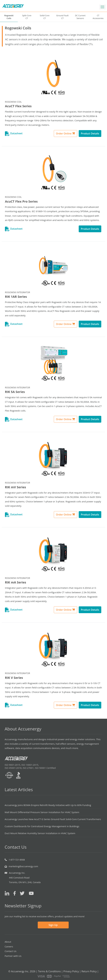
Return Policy (89, 971)
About (8, 942)
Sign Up (53, 925)
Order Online (65, 134)
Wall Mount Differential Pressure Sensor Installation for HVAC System (42, 812)
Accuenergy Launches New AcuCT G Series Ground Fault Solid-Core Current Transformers (53, 819)
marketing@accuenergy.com (23, 866)
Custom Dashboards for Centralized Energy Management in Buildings (42, 826)
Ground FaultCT (62, 17)
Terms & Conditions (49, 971)
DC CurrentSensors (80, 17)
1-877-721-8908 (17, 860)
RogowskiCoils (9, 17)
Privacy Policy (71, 971)
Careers (9, 946)
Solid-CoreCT (45, 17)
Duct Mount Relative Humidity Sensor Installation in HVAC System (40, 833)
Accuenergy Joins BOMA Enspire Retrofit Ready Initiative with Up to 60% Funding (48, 805)
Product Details (90, 134)
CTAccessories (98, 17)
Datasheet (14, 133)
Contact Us (11, 951)
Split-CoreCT (27, 17)
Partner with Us (13, 956)
